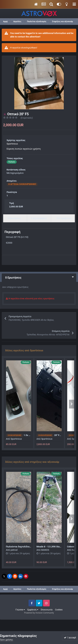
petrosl (14, 550)
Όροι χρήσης (7, 640)
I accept (70, 638)
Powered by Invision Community (39, 613)
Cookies (59, 610)
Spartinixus (12, 144)
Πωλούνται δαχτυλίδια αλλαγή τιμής (25, 547)
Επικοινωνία (47, 610)
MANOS (45, 550)
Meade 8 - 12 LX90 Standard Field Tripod (57, 547)
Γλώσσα (20, 610)
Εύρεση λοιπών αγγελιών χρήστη (24, 149)
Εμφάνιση (33, 610)
